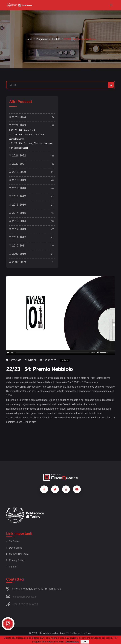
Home (29, 39)
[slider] (53, 352)
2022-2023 (18, 125)
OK (85, 642)
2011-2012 (18, 237)
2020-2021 (18, 164)
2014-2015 (18, 213)
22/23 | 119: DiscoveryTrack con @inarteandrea (27, 137)
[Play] (8, 352)
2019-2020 (18, 172)
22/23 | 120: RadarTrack (22, 130)
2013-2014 (18, 221)
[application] (60, 352)
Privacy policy (15, 560)
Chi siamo (13, 541)
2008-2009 (18, 262)
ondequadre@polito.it (21, 596)
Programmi (42, 39)
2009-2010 (18, 254)
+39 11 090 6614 (22, 604)
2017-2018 (18, 188)
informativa (72, 642)
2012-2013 (18, 229)
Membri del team (17, 554)
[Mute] (98, 352)
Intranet (12, 567)
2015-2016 (18, 205)
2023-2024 (18, 117)
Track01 (56, 39)
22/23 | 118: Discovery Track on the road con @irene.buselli (31, 146)
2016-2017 (18, 196)
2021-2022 (18, 155)
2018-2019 (18, 180)
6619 (35, 604)
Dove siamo (14, 548)
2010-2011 (18, 245)
